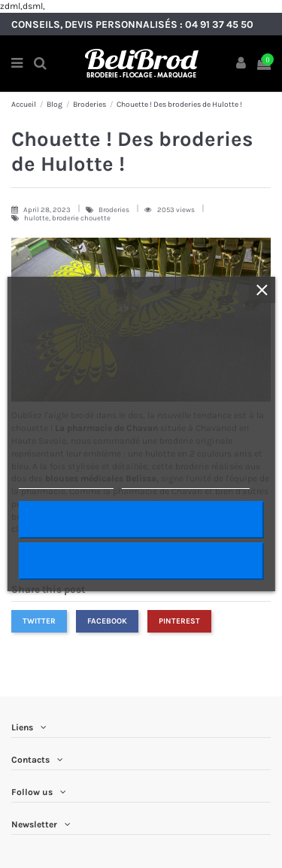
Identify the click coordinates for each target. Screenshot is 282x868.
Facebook (107, 621)
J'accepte (141, 519)
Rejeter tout (141, 561)
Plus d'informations (65, 482)
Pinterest (179, 621)
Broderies (115, 209)
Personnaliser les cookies (186, 482)
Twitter (39, 621)
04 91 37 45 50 (219, 24)
